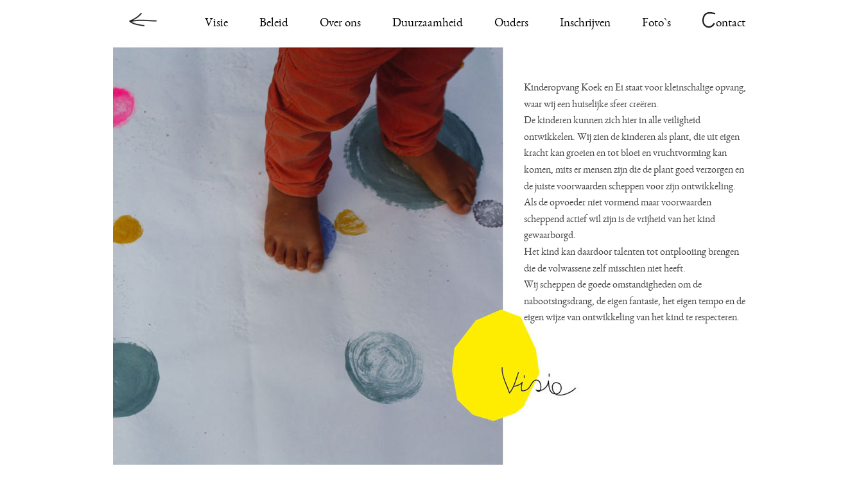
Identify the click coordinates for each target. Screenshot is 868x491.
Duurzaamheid (428, 24)
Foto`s (656, 24)
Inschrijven (585, 24)
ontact (724, 24)
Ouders (511, 24)
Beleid (274, 24)
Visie (216, 24)
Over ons (340, 24)
